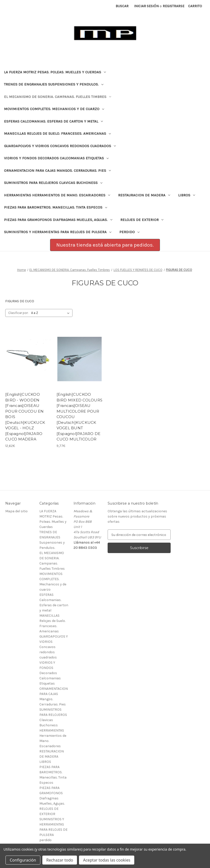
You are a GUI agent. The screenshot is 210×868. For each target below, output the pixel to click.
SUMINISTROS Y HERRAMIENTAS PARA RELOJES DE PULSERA (58, 232)
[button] (105, 245)
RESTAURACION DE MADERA (144, 195)
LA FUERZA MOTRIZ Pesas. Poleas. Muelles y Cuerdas (55, 72)
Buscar (122, 6)
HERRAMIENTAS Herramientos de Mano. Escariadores (57, 195)
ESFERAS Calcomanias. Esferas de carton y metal (53, 121)
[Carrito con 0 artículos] (195, 6)
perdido (129, 232)
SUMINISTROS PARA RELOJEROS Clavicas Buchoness (53, 183)
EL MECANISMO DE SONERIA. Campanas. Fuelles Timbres (58, 97)
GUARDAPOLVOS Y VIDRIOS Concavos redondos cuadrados (60, 146)
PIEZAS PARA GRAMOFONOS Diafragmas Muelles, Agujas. (58, 220)
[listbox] (51, 313)
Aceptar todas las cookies (107, 860)
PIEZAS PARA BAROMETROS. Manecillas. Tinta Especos (56, 207)
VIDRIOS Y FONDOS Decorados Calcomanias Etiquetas (56, 158)
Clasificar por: (18, 313)
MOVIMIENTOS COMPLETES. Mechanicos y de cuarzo (54, 109)
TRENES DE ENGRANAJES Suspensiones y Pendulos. (54, 84)
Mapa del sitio (16, 511)
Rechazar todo (60, 860)
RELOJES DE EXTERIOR (142, 220)
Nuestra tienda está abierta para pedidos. (105, 245)
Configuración (23, 860)
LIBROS (187, 195)
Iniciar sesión (146, 6)
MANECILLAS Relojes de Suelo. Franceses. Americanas (57, 133)
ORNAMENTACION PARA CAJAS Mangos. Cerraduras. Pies (57, 171)
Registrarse (174, 6)
